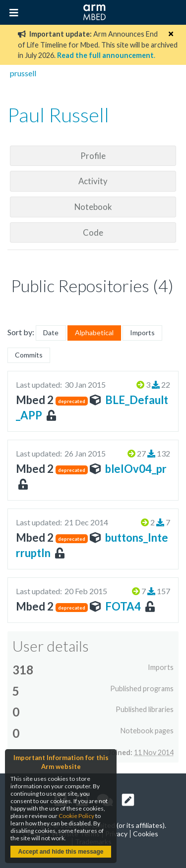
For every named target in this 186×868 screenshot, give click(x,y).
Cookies (146, 834)
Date (51, 332)
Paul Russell (58, 115)
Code (93, 232)
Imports (142, 332)
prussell (23, 73)
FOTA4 (123, 606)
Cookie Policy (76, 816)
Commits (29, 355)
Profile (93, 156)
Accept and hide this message (61, 852)
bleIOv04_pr (136, 469)
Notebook (93, 207)
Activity (93, 181)
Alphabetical (94, 332)
